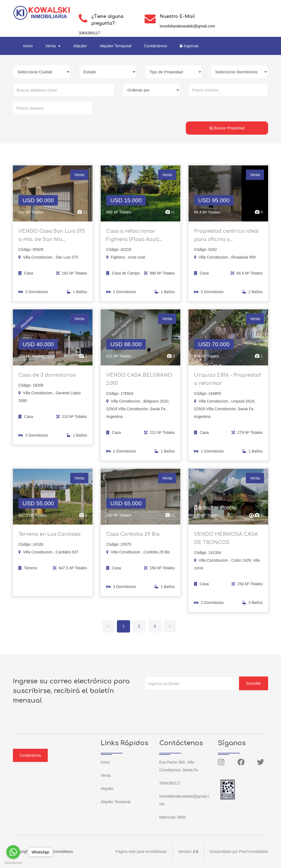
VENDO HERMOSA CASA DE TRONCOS (226, 542)
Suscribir (254, 683)
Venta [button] (51, 46)
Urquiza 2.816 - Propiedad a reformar (227, 382)
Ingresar (189, 46)
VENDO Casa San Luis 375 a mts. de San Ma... (52, 239)
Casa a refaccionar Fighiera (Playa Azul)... (134, 239)
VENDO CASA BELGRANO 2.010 (139, 382)
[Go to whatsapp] (13, 852)
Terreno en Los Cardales (49, 538)
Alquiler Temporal (116, 46)
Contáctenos (156, 46)
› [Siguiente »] (170, 626)
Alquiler (80, 46)
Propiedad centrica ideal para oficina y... (227, 239)
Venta (106, 775)
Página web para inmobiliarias (141, 852)
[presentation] (186, 701)
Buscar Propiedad (227, 128)
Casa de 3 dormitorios (47, 378)
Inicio (28, 46)
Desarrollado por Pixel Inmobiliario (239, 852)
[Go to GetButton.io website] (13, 863)
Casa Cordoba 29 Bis (133, 538)
